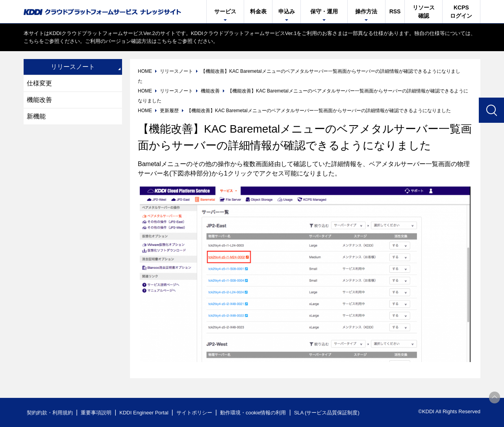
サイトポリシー (194, 413)
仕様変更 (39, 83)
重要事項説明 (96, 413)
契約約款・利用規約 (50, 413)
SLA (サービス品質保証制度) (327, 413)
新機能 (36, 116)
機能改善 (39, 100)
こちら (31, 41)
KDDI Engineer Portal (144, 413)
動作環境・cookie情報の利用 (253, 413)
